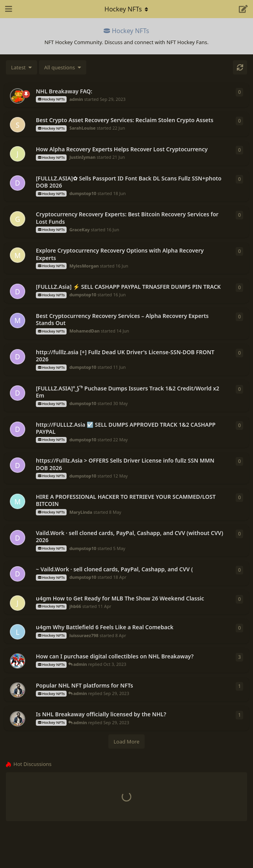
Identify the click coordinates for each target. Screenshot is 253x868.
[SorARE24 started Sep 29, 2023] (18, 690)
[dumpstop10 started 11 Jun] (18, 357)
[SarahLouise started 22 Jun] (18, 125)
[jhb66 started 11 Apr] (18, 603)
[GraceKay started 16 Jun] (18, 219)
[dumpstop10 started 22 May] (18, 429)
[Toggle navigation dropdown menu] (126, 9)
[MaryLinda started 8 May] (18, 501)
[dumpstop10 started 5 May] (18, 538)
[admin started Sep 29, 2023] (18, 96)
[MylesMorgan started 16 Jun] (18, 255)
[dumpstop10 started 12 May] (18, 465)
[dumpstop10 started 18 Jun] (18, 183)
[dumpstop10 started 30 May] (18, 393)
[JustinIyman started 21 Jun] (18, 154)
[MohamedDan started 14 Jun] (18, 321)
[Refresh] (240, 67)
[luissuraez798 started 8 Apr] (18, 632)
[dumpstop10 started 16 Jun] (18, 291)
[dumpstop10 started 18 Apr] (18, 574)
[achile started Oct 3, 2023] (18, 661)
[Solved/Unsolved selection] (63, 67)
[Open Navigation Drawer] (8, 9)
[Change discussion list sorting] (21, 67)
